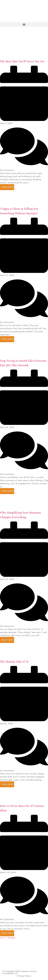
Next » (13, 938)
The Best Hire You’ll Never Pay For (22, 61)
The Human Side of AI (14, 662)
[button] (24, 24)
